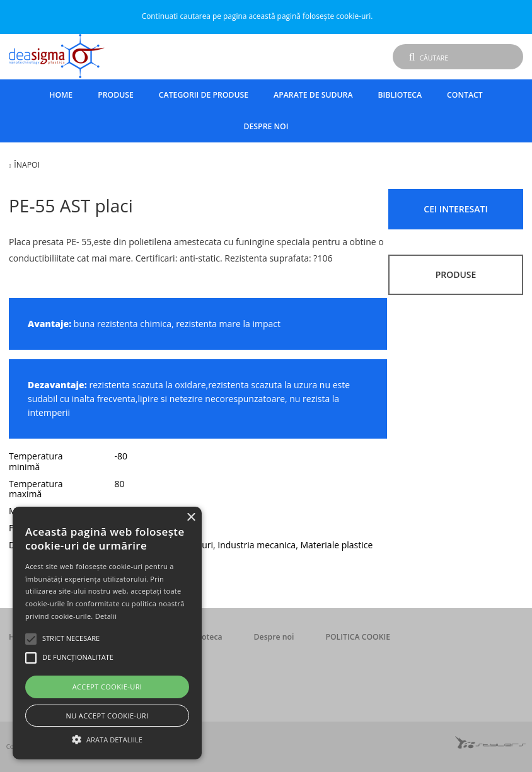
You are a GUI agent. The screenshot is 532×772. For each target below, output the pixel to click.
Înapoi (27, 165)
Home (61, 95)
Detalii (106, 616)
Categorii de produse (204, 95)
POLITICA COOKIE (358, 637)
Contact (465, 95)
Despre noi (266, 126)
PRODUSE (456, 274)
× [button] (191, 518)
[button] (107, 738)
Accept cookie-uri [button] (107, 687)
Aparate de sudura (313, 95)
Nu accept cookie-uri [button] (107, 716)
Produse (116, 95)
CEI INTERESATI (455, 209)
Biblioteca (400, 95)
